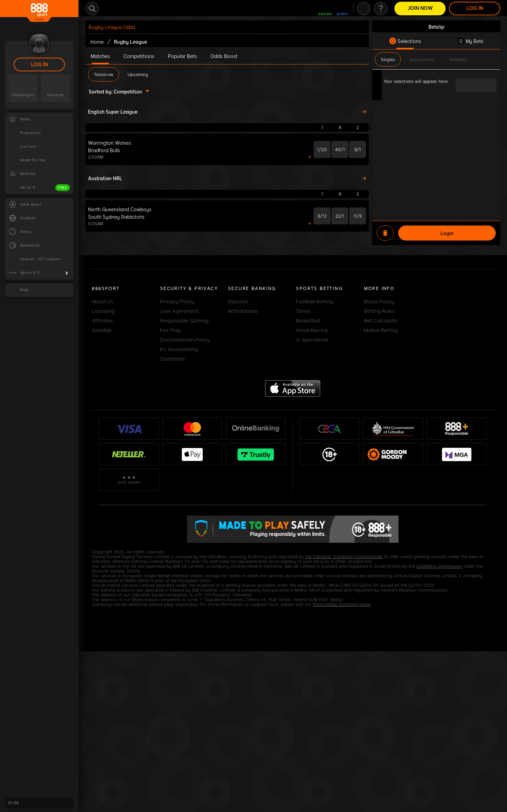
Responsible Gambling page (342, 605)
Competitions (139, 56)
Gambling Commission (439, 566)
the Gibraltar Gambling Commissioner (344, 557)
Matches (100, 56)
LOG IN (39, 65)
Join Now (420, 8)
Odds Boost (224, 56)
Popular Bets (182, 56)
